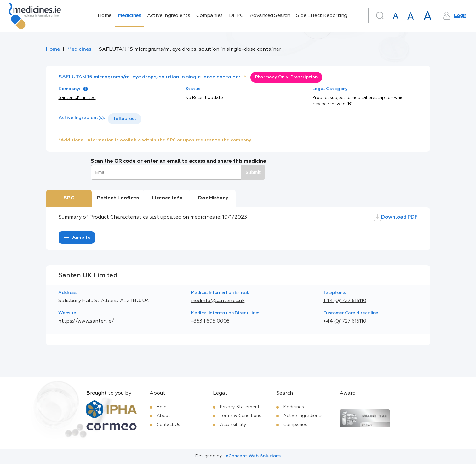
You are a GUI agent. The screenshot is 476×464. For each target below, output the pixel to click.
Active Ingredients (169, 16)
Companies (209, 16)
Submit (253, 172)
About (163, 416)
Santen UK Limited (77, 98)
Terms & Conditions (241, 416)
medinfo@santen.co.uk (218, 301)
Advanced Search (270, 16)
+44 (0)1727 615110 (345, 301)
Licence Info (167, 198)
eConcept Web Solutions (253, 456)
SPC (69, 198)
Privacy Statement (240, 407)
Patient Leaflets (118, 198)
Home (105, 16)
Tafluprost (125, 119)
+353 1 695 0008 (210, 321)
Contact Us (168, 425)
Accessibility (233, 425)
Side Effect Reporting (322, 16)
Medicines (129, 16)
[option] (125, 119)
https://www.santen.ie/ (86, 321)
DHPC (236, 16)
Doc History (213, 198)
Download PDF (396, 217)
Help (162, 407)
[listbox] (125, 119)
